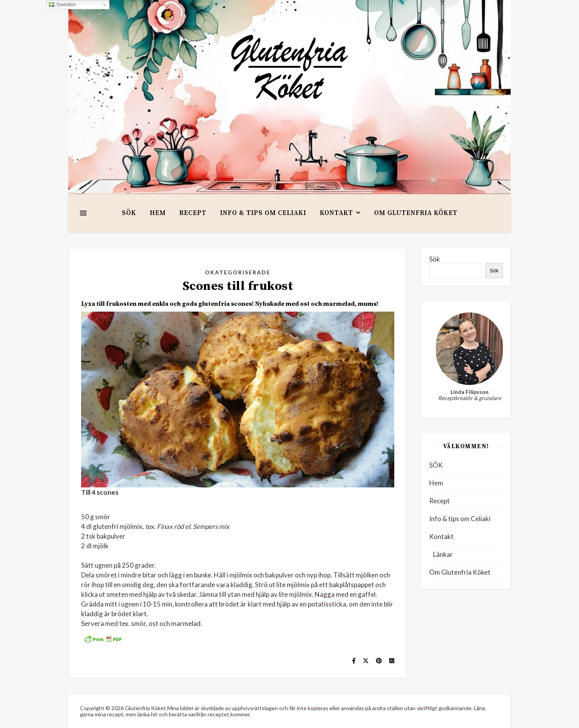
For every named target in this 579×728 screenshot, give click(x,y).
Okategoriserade (238, 272)
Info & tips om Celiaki (263, 213)
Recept (193, 213)
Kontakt (336, 213)
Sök (435, 259)
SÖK (129, 213)
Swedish (62, 5)
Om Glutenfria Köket (416, 213)
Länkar (443, 554)
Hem (158, 213)
